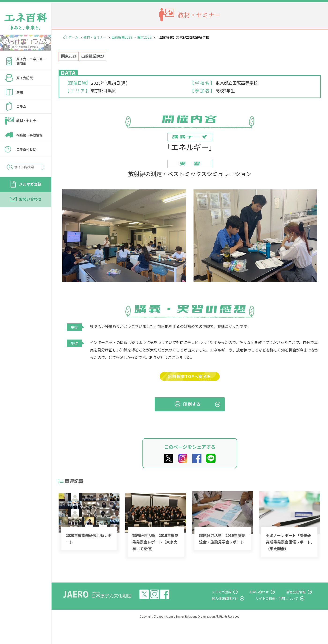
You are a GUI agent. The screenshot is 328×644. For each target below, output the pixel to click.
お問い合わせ (30, 199)
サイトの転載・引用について (286, 598)
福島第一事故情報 (30, 135)
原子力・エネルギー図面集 (31, 61)
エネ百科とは (26, 149)
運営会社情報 (300, 592)
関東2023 (144, 37)
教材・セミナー (28, 121)
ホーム (73, 37)
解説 (20, 92)
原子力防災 (25, 78)
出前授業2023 (122, 37)
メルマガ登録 (30, 184)
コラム (21, 106)
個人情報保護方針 (238, 598)
